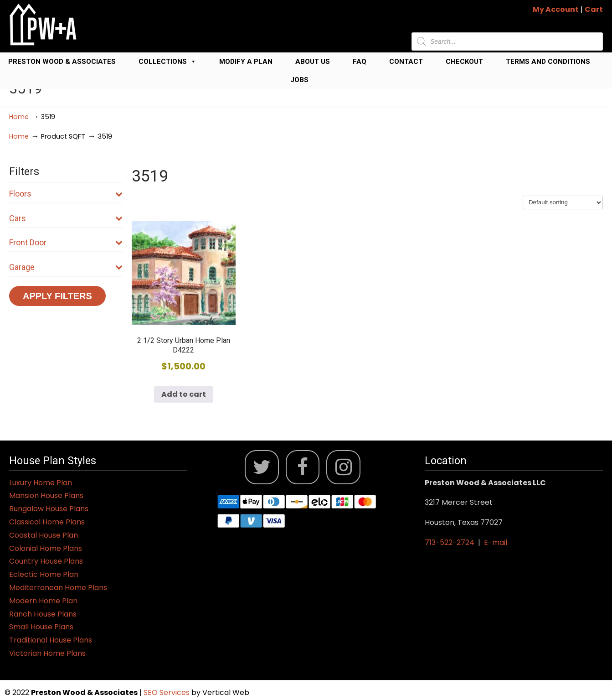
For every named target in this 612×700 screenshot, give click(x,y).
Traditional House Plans (51, 640)
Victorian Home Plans (47, 653)
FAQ (360, 62)
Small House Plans (41, 627)
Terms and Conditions (548, 62)
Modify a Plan (246, 62)
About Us (313, 62)
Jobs (299, 80)
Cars (66, 218)
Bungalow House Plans (49, 509)
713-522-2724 (450, 542)
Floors (66, 194)
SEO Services (167, 692)
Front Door (66, 242)
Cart (594, 9)
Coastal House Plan (44, 535)
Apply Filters (57, 296)
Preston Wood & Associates (62, 62)
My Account (556, 9)
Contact (406, 62)
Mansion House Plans (46, 495)
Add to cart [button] (184, 394)
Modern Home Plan (43, 601)
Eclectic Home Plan (44, 574)
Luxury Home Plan (41, 483)
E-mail (496, 542)
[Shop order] (563, 202)
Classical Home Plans (47, 522)
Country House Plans (46, 561)
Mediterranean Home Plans (58, 588)
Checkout (464, 62)
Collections (167, 62)
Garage (66, 267)
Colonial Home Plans (46, 548)
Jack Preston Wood (43, 24)
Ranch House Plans (43, 614)
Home (19, 117)
